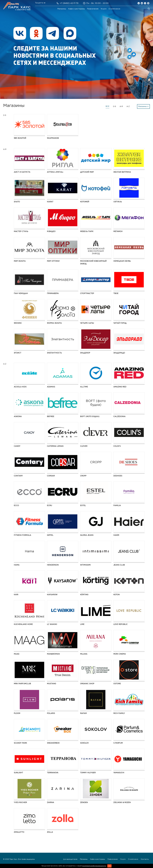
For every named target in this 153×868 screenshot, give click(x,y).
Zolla (50, 832)
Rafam (83, 713)
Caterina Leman (55, 446)
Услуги (103, 9)
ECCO (16, 505)
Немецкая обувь (122, 261)
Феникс (18, 323)
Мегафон (118, 231)
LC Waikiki (52, 624)
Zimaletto (19, 832)
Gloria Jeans (87, 535)
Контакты (145, 859)
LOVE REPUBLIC (120, 624)
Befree (51, 416)
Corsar (51, 476)
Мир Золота (20, 261)
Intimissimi (85, 565)
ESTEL (83, 505)
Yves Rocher (20, 802)
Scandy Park (20, 743)
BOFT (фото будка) (90, 416)
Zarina (51, 802)
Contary (18, 476)
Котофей (85, 202)
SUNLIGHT (18, 773)
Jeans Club (119, 565)
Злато (17, 202)
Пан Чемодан (21, 293)
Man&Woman (53, 654)
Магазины (62, 9)
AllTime (84, 387)
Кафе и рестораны (76, 9)
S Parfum (118, 743)
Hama (17, 565)
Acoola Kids (20, 387)
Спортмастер (87, 293)
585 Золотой (20, 138)
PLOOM (17, 713)
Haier (116, 535)
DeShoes (118, 476)
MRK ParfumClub (22, 684)
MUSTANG (51, 684)
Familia (117, 505)
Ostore (117, 684)
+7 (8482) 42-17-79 (69, 3)
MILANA (84, 654)
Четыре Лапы (87, 323)
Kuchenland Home (23, 624)
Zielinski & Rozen (122, 802)
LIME (82, 624)
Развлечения (93, 9)
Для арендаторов (70, 859)
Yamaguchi (119, 773)
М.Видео (51, 231)
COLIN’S (117, 446)
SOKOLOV (84, 743)
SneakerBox (53, 743)
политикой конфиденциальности (94, 866)
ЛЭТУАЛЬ (118, 202)
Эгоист (18, 353)
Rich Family (119, 713)
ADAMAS (51, 387)
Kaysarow (52, 595)
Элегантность (54, 353)
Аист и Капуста (22, 172)
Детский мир (87, 172)
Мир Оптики (53, 261)
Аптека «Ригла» (55, 172)
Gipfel (50, 535)
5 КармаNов (53, 138)
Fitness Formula (22, 535)
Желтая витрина (122, 172)
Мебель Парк (87, 231)
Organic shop (87, 684)
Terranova (53, 773)
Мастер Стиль (21, 231)
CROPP (83, 476)
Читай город (120, 323)
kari (16, 595)
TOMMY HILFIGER (88, 773)
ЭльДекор (85, 353)
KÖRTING (84, 595)
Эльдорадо (119, 353)
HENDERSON (53, 565)
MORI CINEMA (120, 654)
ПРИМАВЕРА (53, 293)
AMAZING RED (120, 387)
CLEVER (84, 446)
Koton (117, 595)
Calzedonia (119, 416)
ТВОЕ (116, 293)
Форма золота (54, 323)
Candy (17, 446)
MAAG (17, 654)
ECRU (49, 505)
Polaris (51, 713)
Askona (18, 416)
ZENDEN (84, 802)
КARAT (50, 202)
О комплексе (114, 9)
